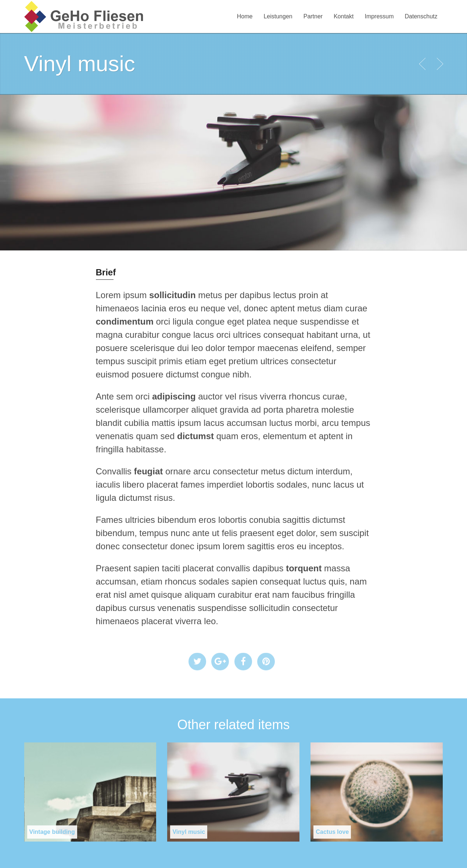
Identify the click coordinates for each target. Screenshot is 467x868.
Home (245, 16)
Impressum (379, 16)
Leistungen (278, 16)
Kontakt (344, 16)
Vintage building (52, 832)
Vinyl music (189, 832)
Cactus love (332, 832)
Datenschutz (421, 16)
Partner (313, 16)
